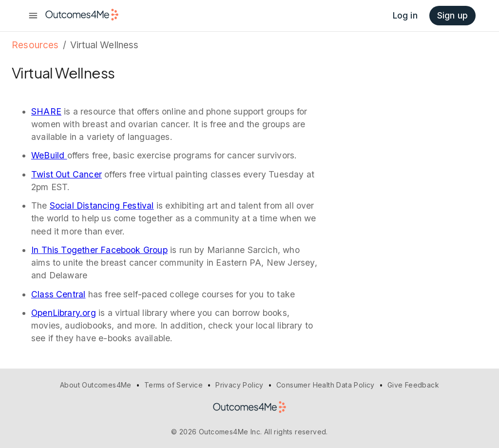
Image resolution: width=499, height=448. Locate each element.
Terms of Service (173, 385)
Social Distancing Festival (102, 205)
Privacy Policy (240, 385)
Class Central (58, 294)
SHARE (46, 111)
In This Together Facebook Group (99, 250)
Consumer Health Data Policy (326, 385)
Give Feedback (413, 385)
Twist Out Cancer (67, 174)
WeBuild (49, 155)
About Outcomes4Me (96, 385)
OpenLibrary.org (64, 313)
